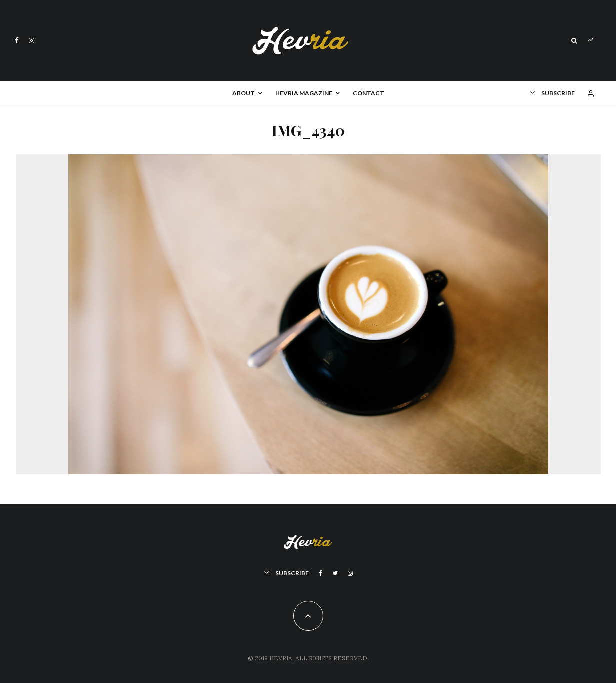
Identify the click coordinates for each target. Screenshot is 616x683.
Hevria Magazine (304, 93)
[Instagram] (32, 41)
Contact (368, 93)
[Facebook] (17, 41)
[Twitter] (335, 573)
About (244, 93)
